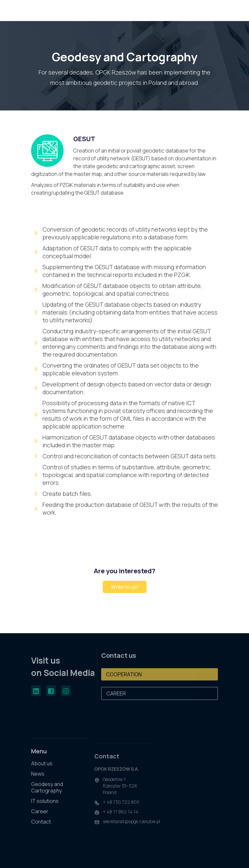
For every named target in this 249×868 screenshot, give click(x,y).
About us (42, 768)
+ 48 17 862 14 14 (121, 819)
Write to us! (125, 587)
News (38, 779)
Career (40, 816)
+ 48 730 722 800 (121, 810)
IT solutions (45, 806)
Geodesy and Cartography (47, 792)
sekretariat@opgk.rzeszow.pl (131, 829)
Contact (41, 827)
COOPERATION (124, 674)
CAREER (116, 693)
